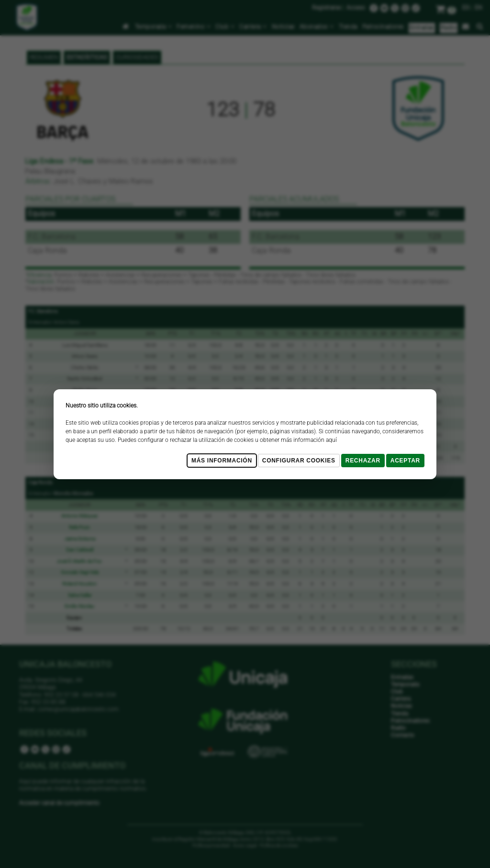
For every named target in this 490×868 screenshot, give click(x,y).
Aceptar (405, 461)
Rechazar (363, 461)
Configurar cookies (299, 461)
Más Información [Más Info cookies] (222, 461)
